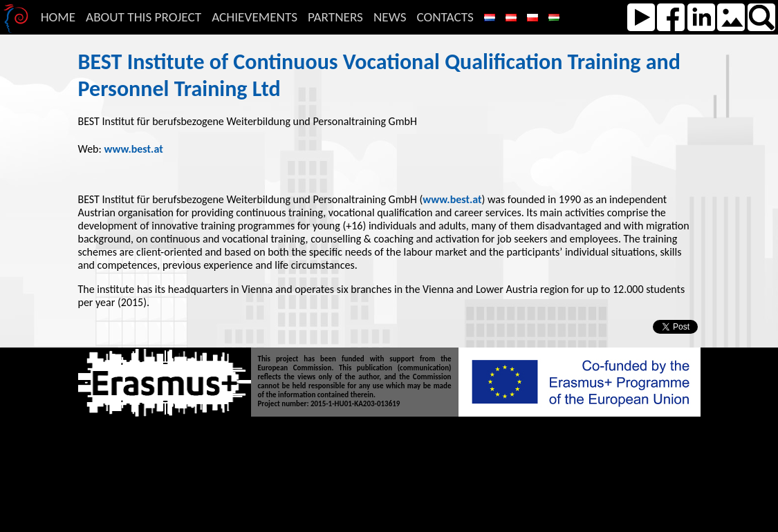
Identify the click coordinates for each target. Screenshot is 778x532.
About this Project (143, 17)
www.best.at (133, 149)
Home (58, 17)
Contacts (445, 17)
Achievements (254, 17)
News (390, 17)
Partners (335, 17)
